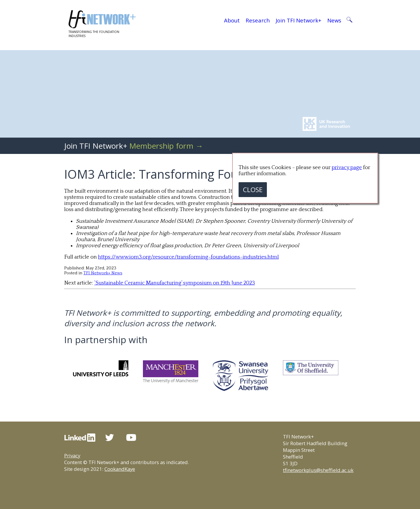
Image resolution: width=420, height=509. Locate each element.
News (334, 20)
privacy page (347, 167)
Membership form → (166, 146)
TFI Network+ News (103, 273)
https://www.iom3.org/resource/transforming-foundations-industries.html (188, 257)
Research (258, 20)
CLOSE (253, 190)
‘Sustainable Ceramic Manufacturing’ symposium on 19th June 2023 (175, 283)
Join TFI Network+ (299, 20)
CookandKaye (120, 469)
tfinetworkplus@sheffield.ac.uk (318, 470)
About (232, 20)
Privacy (72, 456)
